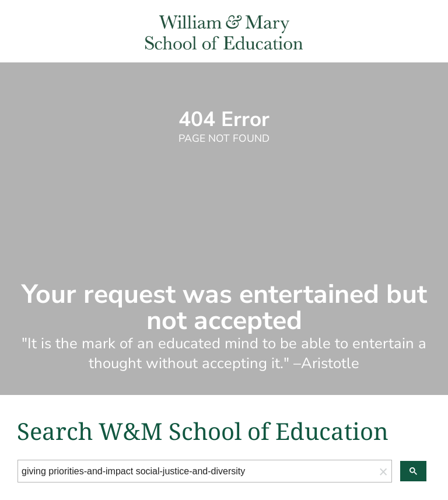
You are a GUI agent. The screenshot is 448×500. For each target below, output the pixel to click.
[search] (197, 471)
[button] (383, 471)
